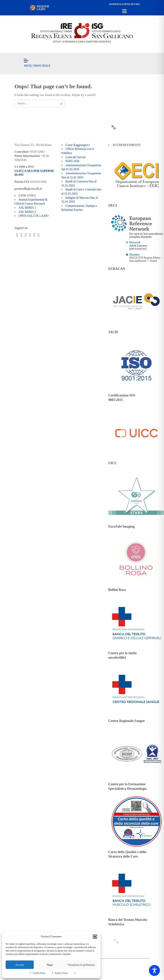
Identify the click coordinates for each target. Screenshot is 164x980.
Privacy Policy (61, 973)
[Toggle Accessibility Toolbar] (154, 970)
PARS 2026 (73, 161)
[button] (95, 937)
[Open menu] (124, 11)
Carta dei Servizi (76, 157)
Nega (50, 965)
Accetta (20, 965)
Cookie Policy (39, 973)
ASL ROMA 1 (27, 208)
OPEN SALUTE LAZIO (33, 216)
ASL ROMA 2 (27, 212)
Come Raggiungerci (77, 145)
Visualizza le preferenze (81, 965)
